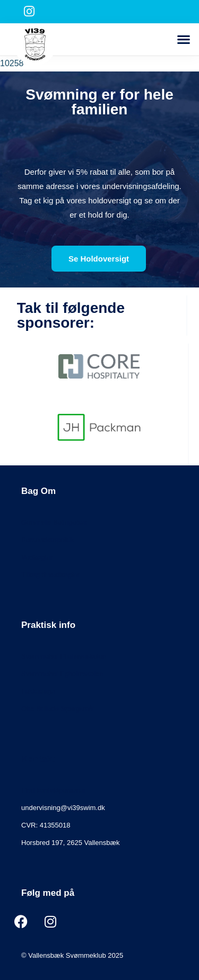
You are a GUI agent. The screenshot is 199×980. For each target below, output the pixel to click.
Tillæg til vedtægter (50, 575)
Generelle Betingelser (54, 522)
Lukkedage (38, 691)
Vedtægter (37, 557)
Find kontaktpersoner (54, 790)
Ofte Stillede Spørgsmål (58, 709)
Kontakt (38, 759)
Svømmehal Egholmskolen (62, 674)
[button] (183, 39)
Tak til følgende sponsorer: (71, 315)
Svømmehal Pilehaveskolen (64, 656)
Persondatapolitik (48, 540)
